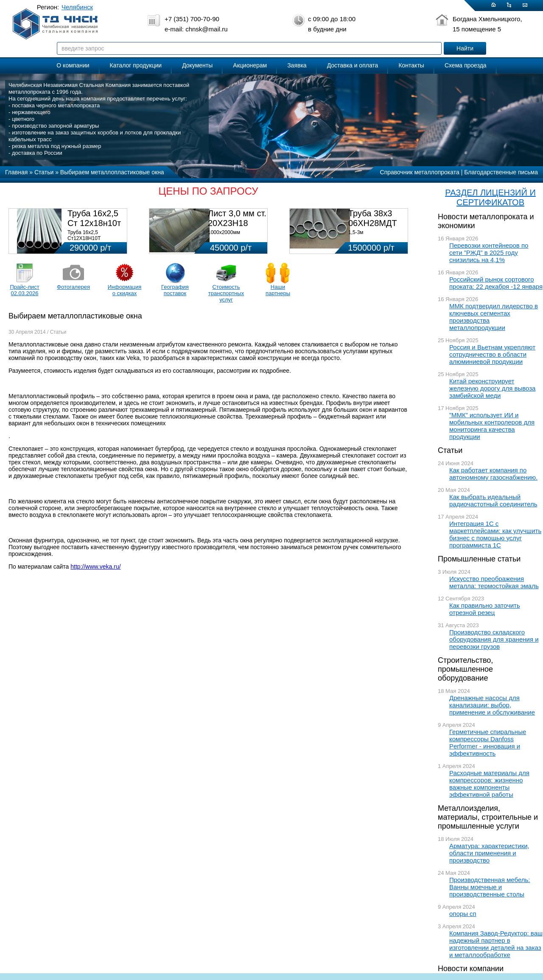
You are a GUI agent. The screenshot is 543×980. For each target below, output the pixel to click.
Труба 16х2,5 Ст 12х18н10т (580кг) (94, 223)
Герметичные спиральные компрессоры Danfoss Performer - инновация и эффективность (488, 743)
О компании (73, 65)
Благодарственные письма (501, 172)
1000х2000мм (224, 232)
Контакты (411, 65)
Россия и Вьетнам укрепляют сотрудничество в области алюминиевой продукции (492, 354)
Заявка (297, 65)
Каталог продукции (136, 65)
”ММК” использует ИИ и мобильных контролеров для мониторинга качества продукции (492, 426)
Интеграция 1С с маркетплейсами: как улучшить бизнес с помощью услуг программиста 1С (495, 534)
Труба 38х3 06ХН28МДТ (373, 218)
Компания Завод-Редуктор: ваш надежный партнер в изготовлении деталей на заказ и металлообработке (496, 944)
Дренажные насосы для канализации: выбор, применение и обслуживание (492, 705)
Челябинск (77, 7)
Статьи (450, 450)
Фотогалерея (73, 287)
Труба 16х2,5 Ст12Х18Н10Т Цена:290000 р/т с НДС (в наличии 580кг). (95, 241)
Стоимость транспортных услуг (226, 293)
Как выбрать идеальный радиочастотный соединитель (493, 500)
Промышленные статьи (479, 559)
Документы (197, 65)
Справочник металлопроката (420, 172)
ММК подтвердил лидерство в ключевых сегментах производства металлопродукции (494, 317)
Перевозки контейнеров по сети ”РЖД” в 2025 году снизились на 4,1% (489, 253)
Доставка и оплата (353, 65)
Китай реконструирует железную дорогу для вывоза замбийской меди (492, 388)
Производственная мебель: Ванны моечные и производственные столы (490, 887)
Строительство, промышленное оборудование (465, 669)
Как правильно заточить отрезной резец (485, 609)
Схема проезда (466, 65)
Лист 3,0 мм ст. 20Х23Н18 (237, 218)
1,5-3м (356, 232)
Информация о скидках (125, 290)
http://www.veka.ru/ (95, 567)
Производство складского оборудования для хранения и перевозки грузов (494, 639)
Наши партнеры (278, 290)
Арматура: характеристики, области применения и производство (489, 853)
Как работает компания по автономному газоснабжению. (493, 474)
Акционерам (250, 65)
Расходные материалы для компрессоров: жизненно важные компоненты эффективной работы (489, 784)
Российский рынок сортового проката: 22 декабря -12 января (496, 283)
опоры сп (463, 914)
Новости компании (471, 969)
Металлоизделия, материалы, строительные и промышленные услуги (488, 817)
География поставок (175, 290)
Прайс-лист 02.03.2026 (24, 290)
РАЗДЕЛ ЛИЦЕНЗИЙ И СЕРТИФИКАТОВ (490, 197)
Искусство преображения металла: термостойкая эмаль (494, 582)
